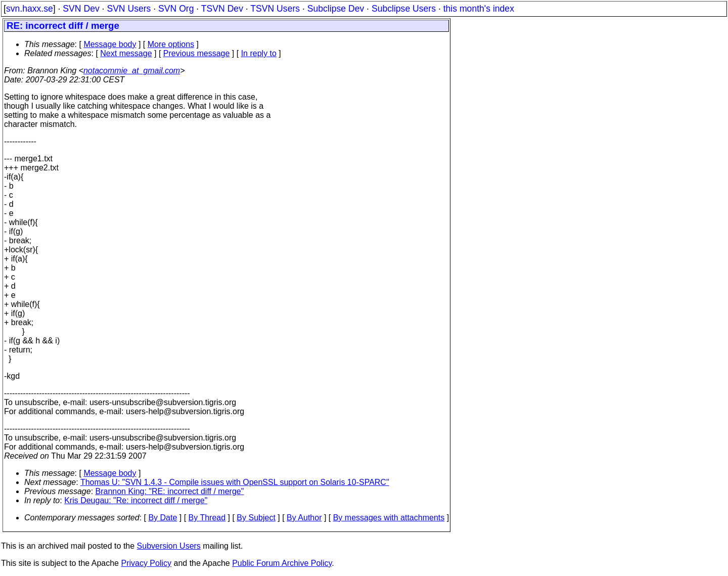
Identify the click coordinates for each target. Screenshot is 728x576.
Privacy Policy (146, 563)
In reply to (259, 53)
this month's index (479, 9)
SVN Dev (81, 9)
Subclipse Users (404, 9)
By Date (163, 518)
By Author (304, 518)
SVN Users (129, 9)
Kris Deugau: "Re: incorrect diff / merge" (136, 500)
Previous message (197, 53)
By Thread (207, 518)
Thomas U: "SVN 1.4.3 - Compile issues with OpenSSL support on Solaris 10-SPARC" (235, 482)
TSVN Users (275, 9)
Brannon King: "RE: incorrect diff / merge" (170, 491)
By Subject (256, 518)
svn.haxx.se (30, 9)
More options (171, 44)
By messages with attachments (389, 518)
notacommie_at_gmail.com (132, 71)
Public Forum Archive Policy (282, 563)
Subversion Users (169, 546)
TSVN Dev (222, 9)
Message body (110, 44)
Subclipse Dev (336, 9)
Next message (126, 53)
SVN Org (176, 9)
